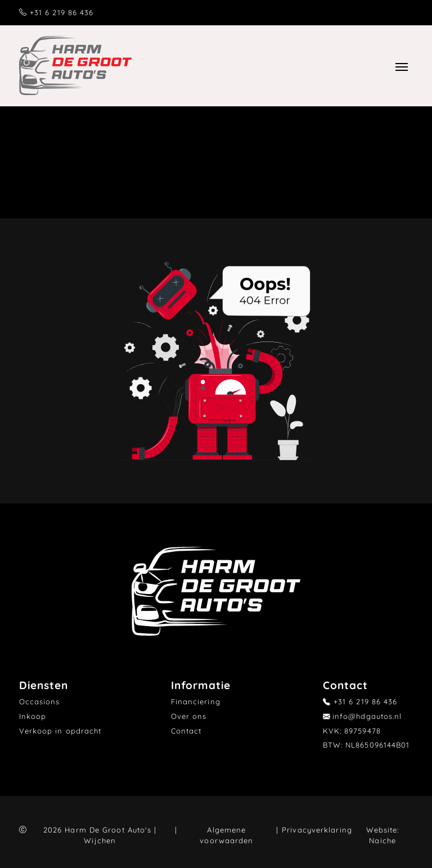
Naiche (382, 840)
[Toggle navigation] (401, 65)
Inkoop (33, 716)
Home (151, 167)
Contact (186, 731)
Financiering (196, 701)
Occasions (40, 701)
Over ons (189, 716)
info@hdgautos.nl (367, 716)
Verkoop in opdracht (60, 731)
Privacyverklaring (317, 830)
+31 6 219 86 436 (62, 12)
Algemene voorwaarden (226, 835)
